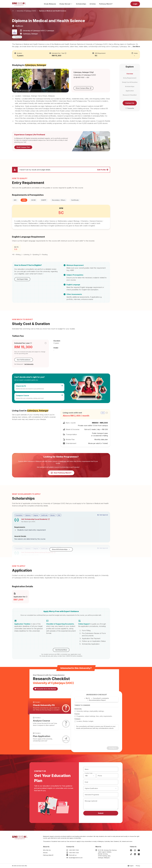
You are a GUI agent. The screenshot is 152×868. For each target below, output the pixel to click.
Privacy (138, 866)
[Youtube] (139, 850)
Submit (101, 813)
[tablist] (50, 722)
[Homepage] (19, 4)
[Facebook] (131, 850)
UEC (15, 200)
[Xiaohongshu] (139, 854)
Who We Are (47, 850)
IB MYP (44, 200)
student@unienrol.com (76, 858)
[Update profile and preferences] (61, 170)
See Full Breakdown (24, 360)
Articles (93, 4)
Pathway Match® (106, 4)
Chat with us (73, 855)
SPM (24, 200)
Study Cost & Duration (130, 82)
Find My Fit (113, 748)
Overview (130, 74)
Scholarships (81, 4)
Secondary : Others (59, 200)
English (131, 866)
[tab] (50, 706)
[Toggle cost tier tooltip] (46, 343)
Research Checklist (130, 95)
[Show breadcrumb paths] (13, 11)
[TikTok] (131, 854)
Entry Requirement (130, 78)
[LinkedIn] (135, 854)
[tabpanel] (97, 722)
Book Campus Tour (23, 147)
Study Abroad (66, 4)
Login (135, 4)
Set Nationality (29, 364)
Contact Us (130, 103)
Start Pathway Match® (61, 473)
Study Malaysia (50, 4)
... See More (136, 46)
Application (130, 91)
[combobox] (90, 776)
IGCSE (33, 200)
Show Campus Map (83, 88)
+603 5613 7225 (74, 850)
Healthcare (63, 461)
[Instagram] (135, 850)
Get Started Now (61, 650)
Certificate (75, 200)
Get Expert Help (22, 279)
